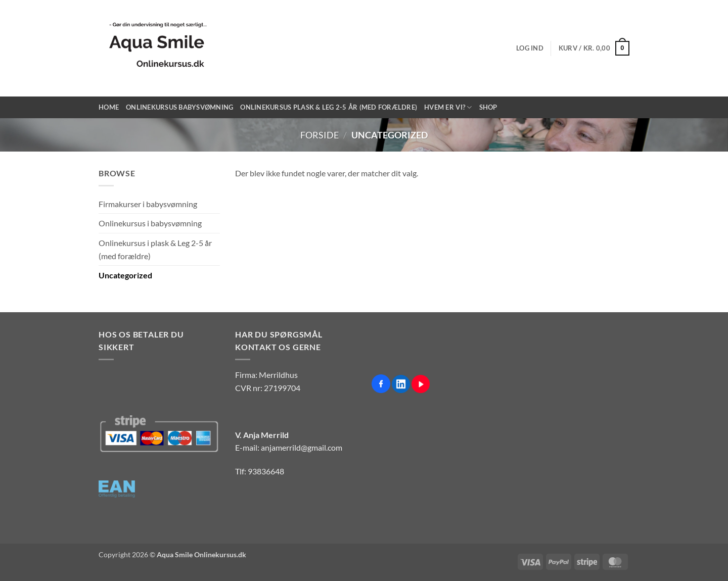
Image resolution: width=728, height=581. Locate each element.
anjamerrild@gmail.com (302, 447)
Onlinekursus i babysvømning (150, 223)
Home (109, 107)
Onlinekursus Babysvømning (179, 107)
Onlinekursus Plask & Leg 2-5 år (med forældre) (329, 107)
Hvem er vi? (448, 107)
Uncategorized (125, 275)
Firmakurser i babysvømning (148, 204)
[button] (530, 48)
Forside (320, 135)
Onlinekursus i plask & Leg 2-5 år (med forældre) (155, 249)
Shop (488, 107)
